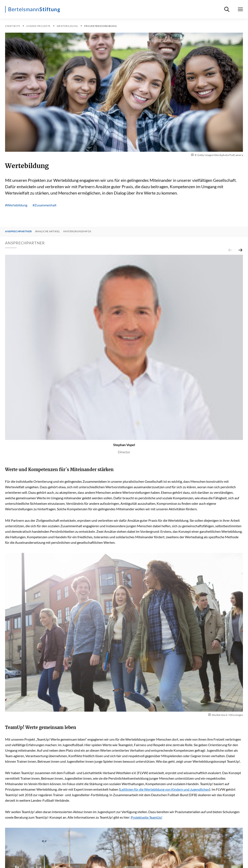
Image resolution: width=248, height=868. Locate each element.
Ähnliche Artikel (48, 231)
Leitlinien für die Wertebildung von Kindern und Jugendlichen (165, 789)
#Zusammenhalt (45, 205)
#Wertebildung (16, 205)
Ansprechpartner (19, 231)
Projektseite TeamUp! (147, 817)
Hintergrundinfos (77, 231)
